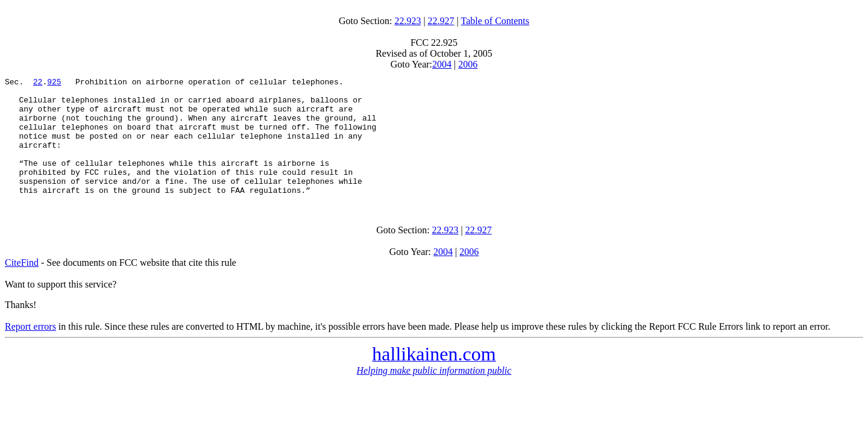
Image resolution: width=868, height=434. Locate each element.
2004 (442, 64)
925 (54, 83)
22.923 (407, 21)
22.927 (441, 21)
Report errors (30, 350)
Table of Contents (495, 21)
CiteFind (22, 286)
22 (38, 83)
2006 (468, 64)
